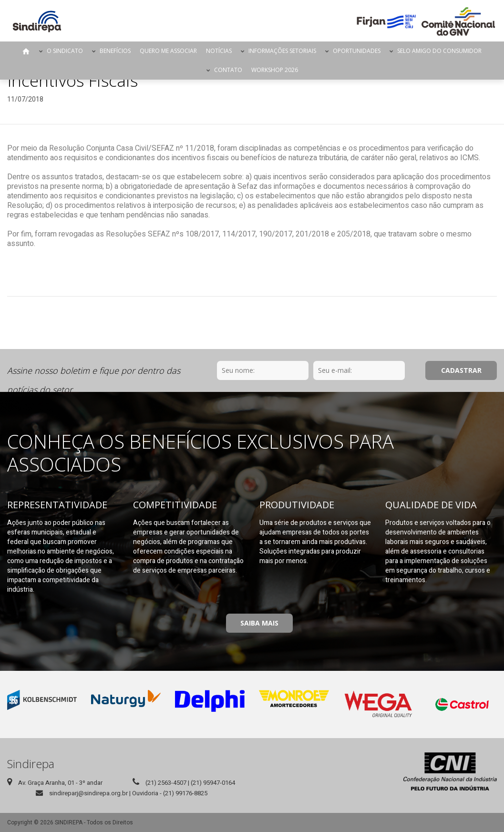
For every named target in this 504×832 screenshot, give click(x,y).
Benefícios (115, 51)
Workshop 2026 (275, 70)
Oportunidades (357, 51)
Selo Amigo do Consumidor (439, 51)
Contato (228, 70)
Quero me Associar (168, 51)
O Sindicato (65, 51)
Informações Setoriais (282, 51)
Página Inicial (26, 51)
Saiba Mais (259, 623)
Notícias (219, 51)
